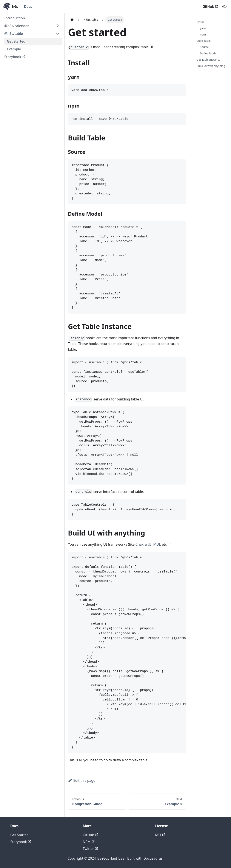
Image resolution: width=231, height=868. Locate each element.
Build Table (204, 41)
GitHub (210, 6)
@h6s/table (14, 34)
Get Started (19, 835)
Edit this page (82, 780)
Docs (28, 6)
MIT (160, 835)
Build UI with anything (211, 66)
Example (14, 49)
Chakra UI (143, 544)
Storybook (15, 57)
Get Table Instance (209, 60)
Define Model (209, 53)
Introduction (15, 18)
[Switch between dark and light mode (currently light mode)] (224, 6)
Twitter (90, 849)
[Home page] (72, 20)
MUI (157, 544)
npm (203, 34)
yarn (203, 28)
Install (201, 22)
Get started (16, 41)
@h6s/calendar (17, 26)
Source (204, 47)
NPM (89, 842)
